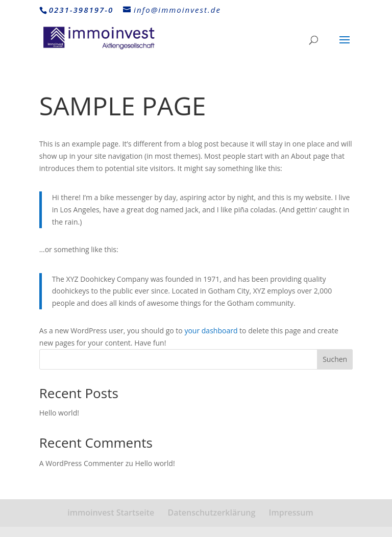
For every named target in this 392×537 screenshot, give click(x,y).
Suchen (335, 359)
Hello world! (59, 413)
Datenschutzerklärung (211, 512)
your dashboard (211, 331)
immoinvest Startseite (111, 512)
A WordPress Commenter (81, 463)
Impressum (291, 512)
